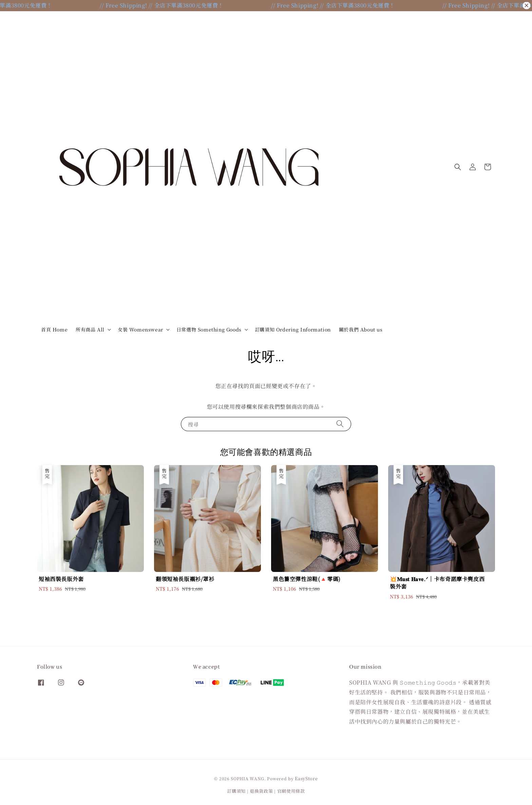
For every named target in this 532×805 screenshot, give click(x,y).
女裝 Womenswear (140, 329)
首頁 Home (54, 329)
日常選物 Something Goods (209, 329)
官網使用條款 (291, 791)
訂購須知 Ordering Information (293, 329)
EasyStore (306, 778)
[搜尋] (340, 424)
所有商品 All (90, 329)
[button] (458, 167)
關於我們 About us (361, 329)
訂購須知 (236, 791)
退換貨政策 (261, 791)
